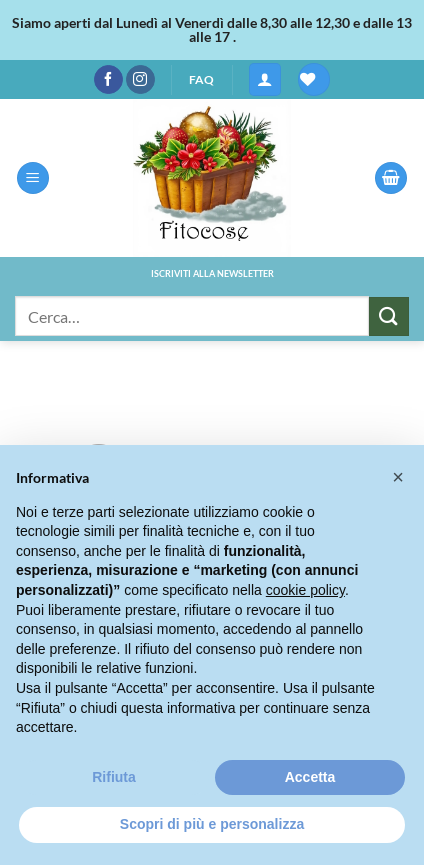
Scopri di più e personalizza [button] (212, 824)
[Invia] (389, 316)
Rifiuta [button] (114, 777)
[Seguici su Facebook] (108, 80)
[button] (265, 79)
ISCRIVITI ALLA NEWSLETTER (212, 273)
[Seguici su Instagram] (140, 80)
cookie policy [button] (305, 590)
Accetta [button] (310, 777)
